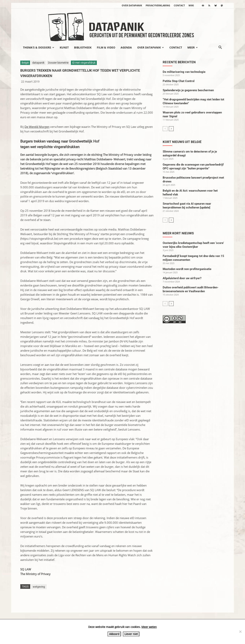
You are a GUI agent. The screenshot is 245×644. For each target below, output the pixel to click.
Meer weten (149, 627)
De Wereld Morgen (37, 127)
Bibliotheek (83, 47)
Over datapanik (132, 5)
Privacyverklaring (158, 5)
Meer (193, 47)
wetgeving (39, 587)
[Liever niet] (240, 632)
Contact (179, 5)
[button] (220, 48)
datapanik (38, 63)
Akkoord (114, 634)
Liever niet (131, 634)
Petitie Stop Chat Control (179, 81)
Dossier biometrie (58, 63)
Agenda (126, 47)
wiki (191, 5)
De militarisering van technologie (184, 72)
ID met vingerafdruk (84, 63)
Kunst (64, 47)
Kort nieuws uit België (182, 142)
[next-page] (171, 129)
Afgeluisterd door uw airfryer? (182, 278)
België (25, 63)
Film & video (106, 47)
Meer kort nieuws (178, 233)
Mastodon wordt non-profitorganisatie (187, 269)
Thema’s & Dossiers (39, 47)
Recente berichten (179, 62)
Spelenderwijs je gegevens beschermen (188, 90)
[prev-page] (165, 129)
